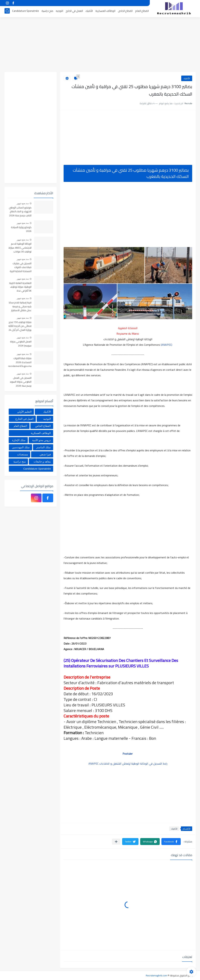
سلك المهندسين (21, 447)
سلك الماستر (43, 447)
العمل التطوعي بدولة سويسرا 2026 (21, 344)
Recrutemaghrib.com (156, 975)
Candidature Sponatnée (26, 12)
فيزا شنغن (45, 454)
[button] (171, 842)
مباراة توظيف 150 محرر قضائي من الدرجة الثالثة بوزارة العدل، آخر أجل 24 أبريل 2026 (20, 326)
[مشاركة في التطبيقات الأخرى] (116, 842)
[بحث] (7, 12)
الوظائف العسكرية (105, 12)
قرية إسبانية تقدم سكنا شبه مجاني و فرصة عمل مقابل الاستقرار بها (20, 307)
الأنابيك (89, 12)
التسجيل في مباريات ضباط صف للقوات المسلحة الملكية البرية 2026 (21, 267)
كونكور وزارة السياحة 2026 (21, 229)
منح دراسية (47, 12)
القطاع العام (142, 12)
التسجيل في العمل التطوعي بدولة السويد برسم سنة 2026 (21, 382)
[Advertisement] (100, 45)
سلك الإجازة (19, 440)
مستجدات (23, 454)
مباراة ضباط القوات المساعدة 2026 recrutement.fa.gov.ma (20, 362)
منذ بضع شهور (23, 203)
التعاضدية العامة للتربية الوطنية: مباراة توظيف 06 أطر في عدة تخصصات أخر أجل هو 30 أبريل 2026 (20, 287)
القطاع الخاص (125, 12)
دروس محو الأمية (41, 440)
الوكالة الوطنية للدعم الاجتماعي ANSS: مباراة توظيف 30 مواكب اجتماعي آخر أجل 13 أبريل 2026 (20, 248)
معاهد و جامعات (42, 462)
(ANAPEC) (166, 345)
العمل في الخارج (74, 12)
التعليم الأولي (24, 412)
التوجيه (59, 12)
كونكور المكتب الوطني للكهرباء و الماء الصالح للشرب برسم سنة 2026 (20, 212)
